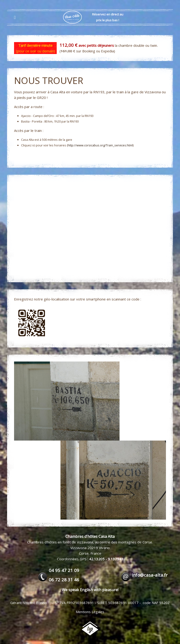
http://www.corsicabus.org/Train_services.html (100, 145)
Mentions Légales (90, 612)
